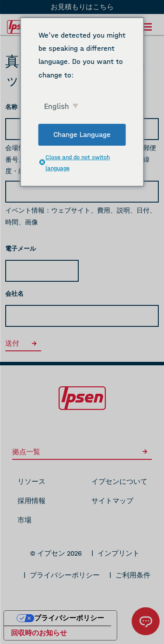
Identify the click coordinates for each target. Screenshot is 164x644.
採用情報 (31, 501)
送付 (23, 343)
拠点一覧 (82, 452)
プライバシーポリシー (65, 575)
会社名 (14, 294)
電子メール (21, 249)
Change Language (82, 135)
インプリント (119, 553)
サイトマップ (112, 501)
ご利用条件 (133, 575)
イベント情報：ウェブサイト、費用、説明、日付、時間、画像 (81, 216)
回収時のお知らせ (39, 633)
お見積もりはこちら (82, 7)
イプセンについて (119, 481)
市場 (24, 520)
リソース (31, 481)
